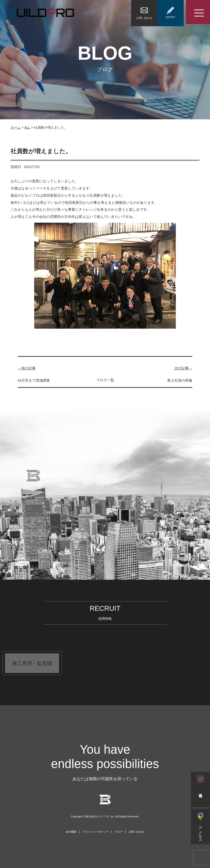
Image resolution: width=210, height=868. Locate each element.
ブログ (119, 832)
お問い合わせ (136, 832)
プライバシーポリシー (95, 832)
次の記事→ (183, 368)
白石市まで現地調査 (34, 380)
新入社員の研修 (180, 380)
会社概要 (71, 832)
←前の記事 (27, 368)
